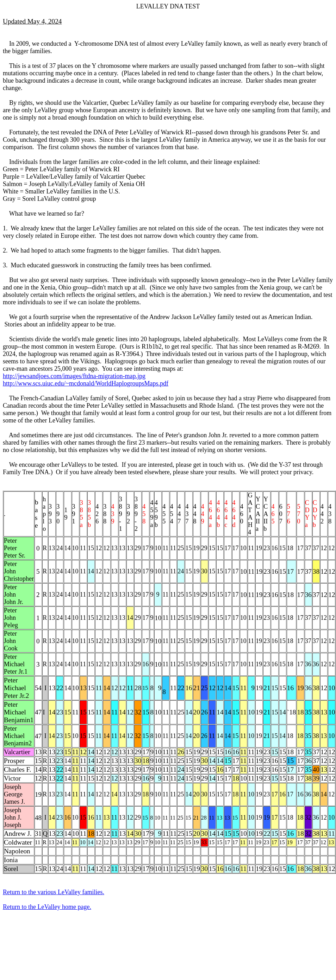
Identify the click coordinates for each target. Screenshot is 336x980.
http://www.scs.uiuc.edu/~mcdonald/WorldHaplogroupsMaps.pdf (86, 383)
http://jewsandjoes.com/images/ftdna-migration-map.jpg (74, 376)
